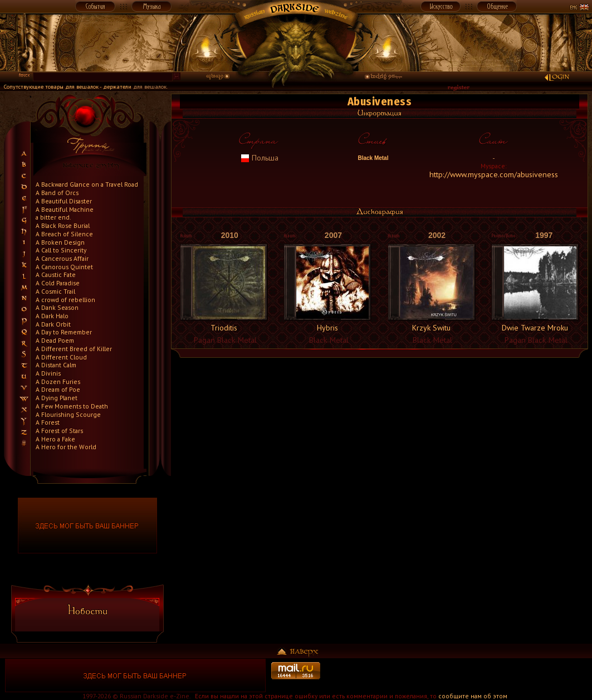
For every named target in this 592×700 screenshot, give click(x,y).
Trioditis (224, 328)
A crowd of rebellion (65, 300)
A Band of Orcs (57, 193)
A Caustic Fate (56, 274)
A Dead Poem (55, 340)
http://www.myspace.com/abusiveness (494, 174)
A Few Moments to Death (72, 406)
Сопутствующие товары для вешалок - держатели (68, 87)
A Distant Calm (56, 365)
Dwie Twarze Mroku (535, 328)
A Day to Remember (64, 332)
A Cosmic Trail (55, 291)
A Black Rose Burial (63, 225)
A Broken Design (60, 242)
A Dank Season (57, 307)
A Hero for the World (66, 447)
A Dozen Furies (58, 381)
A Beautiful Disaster (64, 201)
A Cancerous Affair (62, 258)
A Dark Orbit (53, 324)
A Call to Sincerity (61, 250)
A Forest (48, 422)
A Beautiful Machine (65, 209)
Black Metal (373, 158)
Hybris (327, 328)
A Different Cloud (61, 357)
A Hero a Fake (55, 439)
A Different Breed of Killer (74, 349)
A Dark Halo (52, 316)
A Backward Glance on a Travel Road (87, 184)
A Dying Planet (57, 398)
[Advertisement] (457, 675)
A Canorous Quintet (64, 267)
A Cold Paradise (58, 283)
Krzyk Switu (431, 328)
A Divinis (48, 373)
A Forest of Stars (59, 431)
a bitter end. (53, 217)
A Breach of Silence (64, 234)
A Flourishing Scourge (68, 414)
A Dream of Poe (58, 389)
